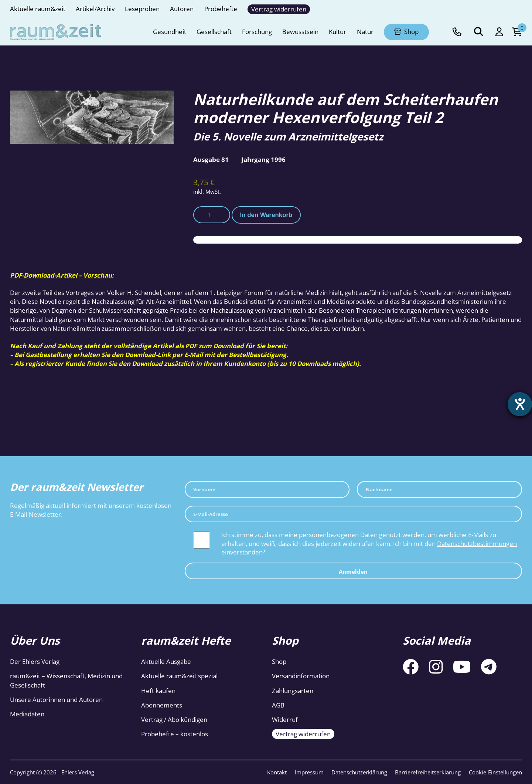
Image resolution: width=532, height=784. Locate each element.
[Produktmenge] (212, 215)
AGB (278, 705)
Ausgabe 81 (211, 159)
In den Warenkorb (266, 215)
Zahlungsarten (293, 691)
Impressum (309, 772)
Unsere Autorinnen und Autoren (56, 700)
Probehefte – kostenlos (175, 734)
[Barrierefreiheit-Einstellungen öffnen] (520, 404)
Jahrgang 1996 (263, 159)
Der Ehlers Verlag (35, 661)
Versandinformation (301, 676)
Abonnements (162, 705)
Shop (279, 661)
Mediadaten (27, 714)
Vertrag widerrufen (303, 734)
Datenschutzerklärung (359, 772)
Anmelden (353, 571)
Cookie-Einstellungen (495, 772)
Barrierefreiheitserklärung (428, 772)
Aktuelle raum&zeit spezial (179, 676)
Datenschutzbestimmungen (477, 544)
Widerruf (285, 719)
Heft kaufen (158, 691)
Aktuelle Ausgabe (166, 661)
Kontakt (277, 772)
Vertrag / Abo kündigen (174, 719)
